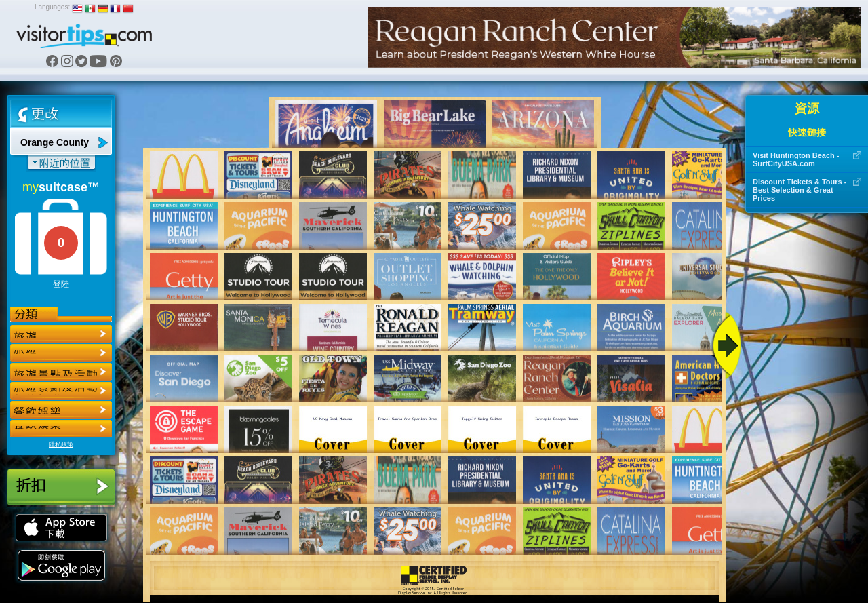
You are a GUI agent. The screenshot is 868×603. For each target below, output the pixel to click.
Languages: (52, 7)
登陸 (61, 284)
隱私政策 (61, 444)
